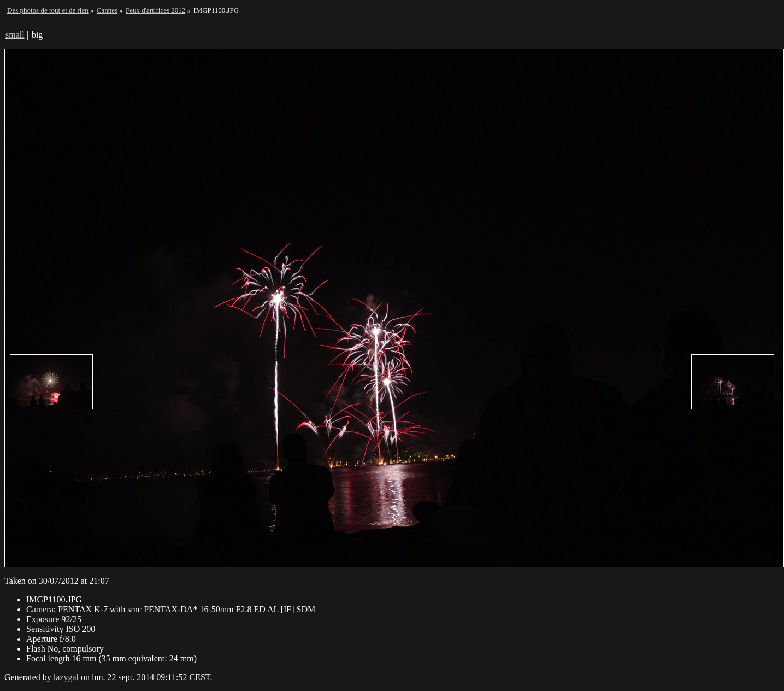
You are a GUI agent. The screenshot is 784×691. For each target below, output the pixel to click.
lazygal (66, 677)
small (15, 35)
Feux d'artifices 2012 (155, 10)
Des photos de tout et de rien (48, 10)
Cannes (107, 10)
